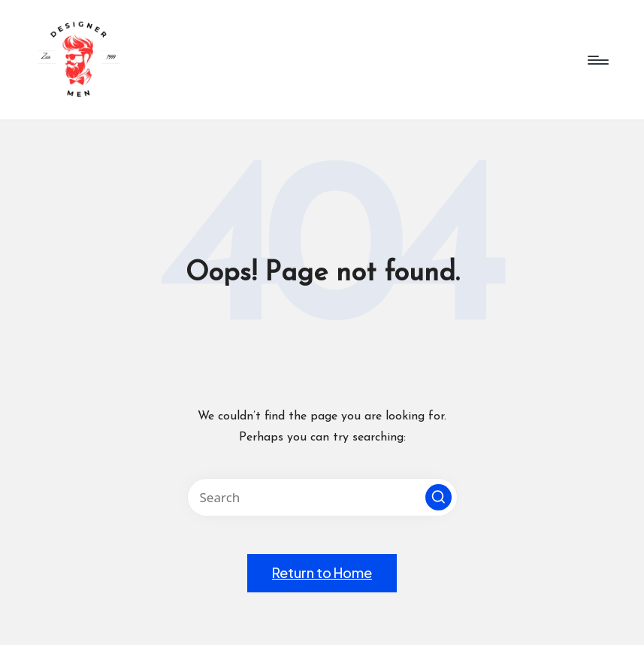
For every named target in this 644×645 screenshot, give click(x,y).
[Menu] (597, 60)
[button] (438, 497)
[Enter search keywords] (322, 497)
